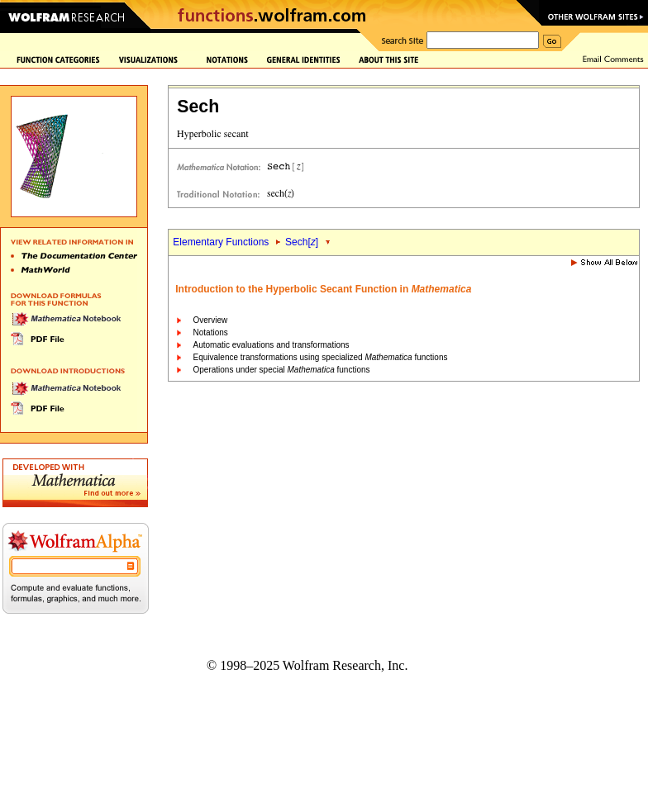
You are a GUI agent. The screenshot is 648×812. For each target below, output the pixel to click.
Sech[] (302, 242)
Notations (211, 332)
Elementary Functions (221, 242)
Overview (211, 320)
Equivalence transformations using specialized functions (321, 357)
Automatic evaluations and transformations (272, 345)
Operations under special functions (282, 370)
